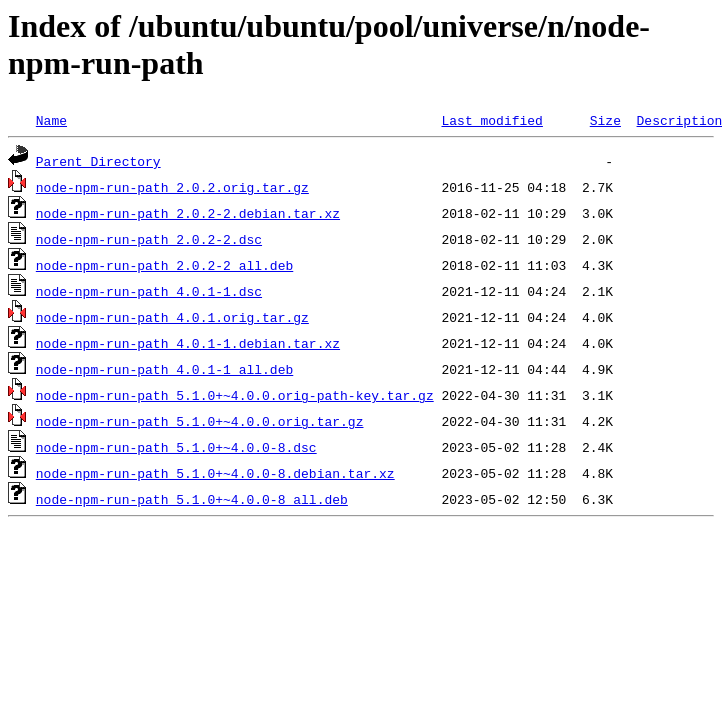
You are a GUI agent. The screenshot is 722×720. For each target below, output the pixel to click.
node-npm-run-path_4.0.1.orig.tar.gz (172, 317)
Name (51, 120)
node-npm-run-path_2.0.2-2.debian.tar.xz (188, 213)
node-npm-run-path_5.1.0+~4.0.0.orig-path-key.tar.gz (235, 395)
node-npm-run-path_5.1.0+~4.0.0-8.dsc (176, 447)
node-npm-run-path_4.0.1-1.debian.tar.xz (188, 343)
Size (605, 120)
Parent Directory (98, 161)
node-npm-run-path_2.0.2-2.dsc (149, 239)
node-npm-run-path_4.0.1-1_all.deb (164, 369)
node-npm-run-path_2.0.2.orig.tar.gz (172, 187)
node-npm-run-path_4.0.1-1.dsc (149, 291)
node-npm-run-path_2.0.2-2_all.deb (164, 265)
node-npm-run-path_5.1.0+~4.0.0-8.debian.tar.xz (215, 473)
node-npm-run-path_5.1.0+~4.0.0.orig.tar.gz (200, 421)
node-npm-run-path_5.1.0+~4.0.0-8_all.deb (192, 499)
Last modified (491, 120)
